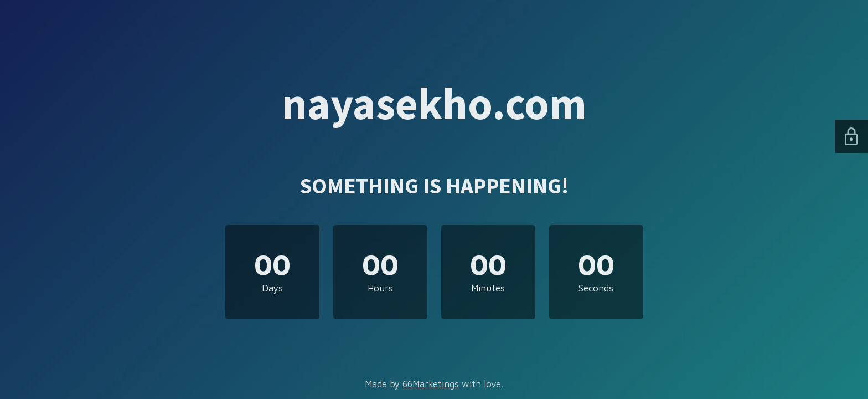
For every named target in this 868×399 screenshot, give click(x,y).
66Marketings (431, 384)
